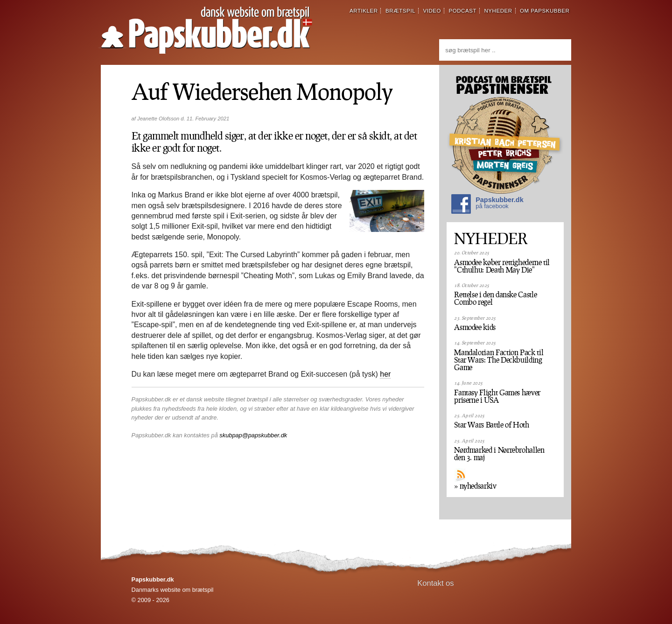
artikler (364, 11)
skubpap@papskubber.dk (253, 435)
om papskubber (545, 11)
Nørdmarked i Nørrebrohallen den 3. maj (499, 454)
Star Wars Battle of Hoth (491, 425)
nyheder (498, 11)
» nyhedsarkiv (475, 486)
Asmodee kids (475, 327)
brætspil (400, 11)
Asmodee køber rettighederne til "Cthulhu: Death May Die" (502, 266)
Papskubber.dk (487, 205)
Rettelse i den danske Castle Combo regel (495, 298)
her (385, 374)
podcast (462, 11)
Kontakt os (436, 583)
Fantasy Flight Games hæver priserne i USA (497, 396)
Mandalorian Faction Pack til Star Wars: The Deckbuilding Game (499, 360)
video (432, 11)
